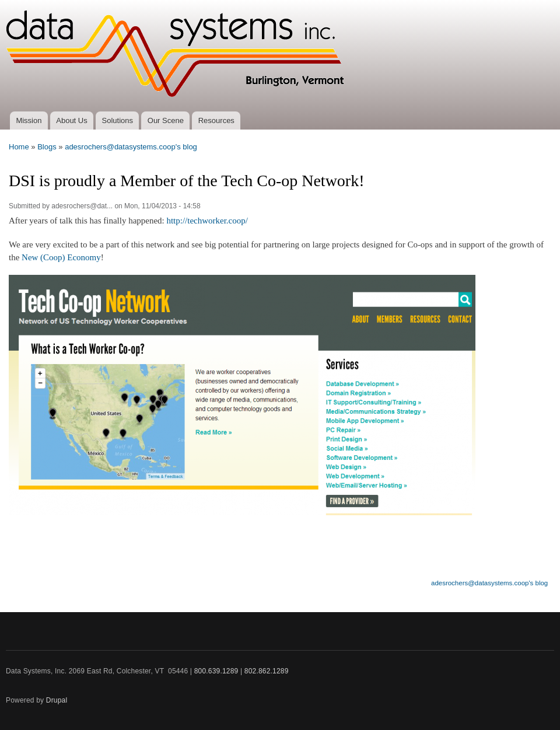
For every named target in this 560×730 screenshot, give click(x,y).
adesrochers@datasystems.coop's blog (131, 147)
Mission (29, 120)
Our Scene (166, 120)
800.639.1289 (216, 671)
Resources (216, 120)
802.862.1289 (267, 671)
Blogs (47, 147)
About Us (71, 120)
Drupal (57, 700)
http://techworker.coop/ (207, 221)
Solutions (118, 120)
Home (19, 147)
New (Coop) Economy (61, 257)
